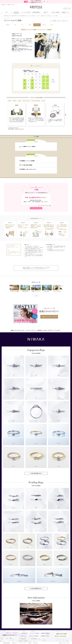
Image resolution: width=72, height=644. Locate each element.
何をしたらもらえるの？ (36, 208)
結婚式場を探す (25, 633)
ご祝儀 (30, 25)
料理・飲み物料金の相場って (44, 206)
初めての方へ (24, 639)
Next (66, 115)
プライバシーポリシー (23, 643)
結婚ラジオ (24, 636)
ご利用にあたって (15, 643)
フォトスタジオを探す (34, 633)
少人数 (52, 25)
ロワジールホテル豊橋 (13, 20)
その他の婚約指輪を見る (36, 473)
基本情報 (8, 25)
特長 (15, 25)
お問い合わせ (36, 643)
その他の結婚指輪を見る (36, 588)
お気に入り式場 (67, 8)
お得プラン (44, 25)
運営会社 (30, 643)
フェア (37, 25)
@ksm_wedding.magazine (62, 636)
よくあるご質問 (33, 639)
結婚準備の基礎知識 (45, 633)
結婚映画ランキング (45, 636)
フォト (22, 25)
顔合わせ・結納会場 (34, 636)
